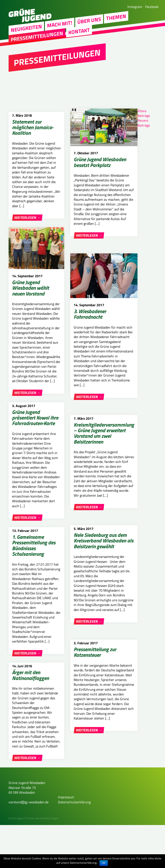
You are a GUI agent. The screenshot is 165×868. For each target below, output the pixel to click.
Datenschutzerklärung (74, 845)
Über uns (89, 23)
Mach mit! (60, 27)
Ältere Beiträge (144, 113)
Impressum (66, 840)
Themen (116, 20)
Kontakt (79, 34)
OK (104, 863)
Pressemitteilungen (37, 39)
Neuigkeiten (26, 31)
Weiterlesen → (27, 218)
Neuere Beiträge (144, 123)
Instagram (135, 7)
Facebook (152, 7)
